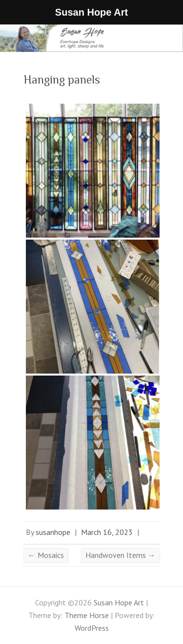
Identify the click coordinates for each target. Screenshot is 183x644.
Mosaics (46, 555)
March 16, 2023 (107, 532)
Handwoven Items (121, 555)
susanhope (53, 532)
